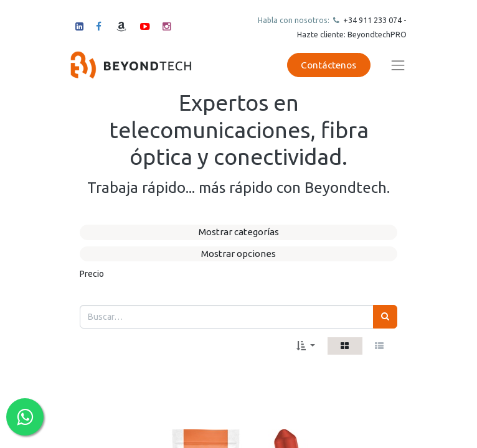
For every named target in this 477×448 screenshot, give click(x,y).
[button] (306, 346)
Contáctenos (328, 65)
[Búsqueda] (385, 316)
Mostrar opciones (238, 254)
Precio (92, 274)
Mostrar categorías (239, 232)
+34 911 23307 (369, 20)
